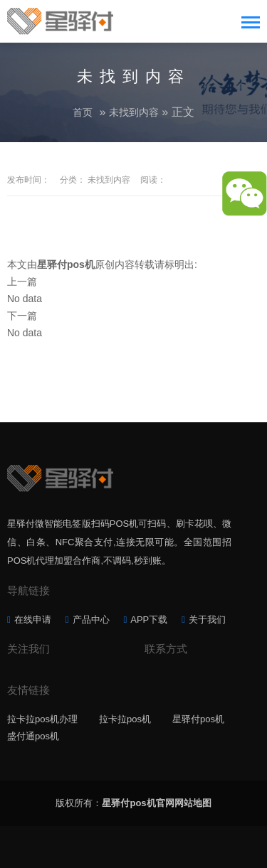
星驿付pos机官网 (138, 803)
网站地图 (193, 803)
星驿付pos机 (198, 719)
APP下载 (149, 620)
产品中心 (91, 620)
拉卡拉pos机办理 (42, 719)
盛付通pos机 (33, 736)
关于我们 (207, 620)
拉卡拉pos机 (125, 719)
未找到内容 (134, 112)
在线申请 (33, 620)
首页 (83, 112)
